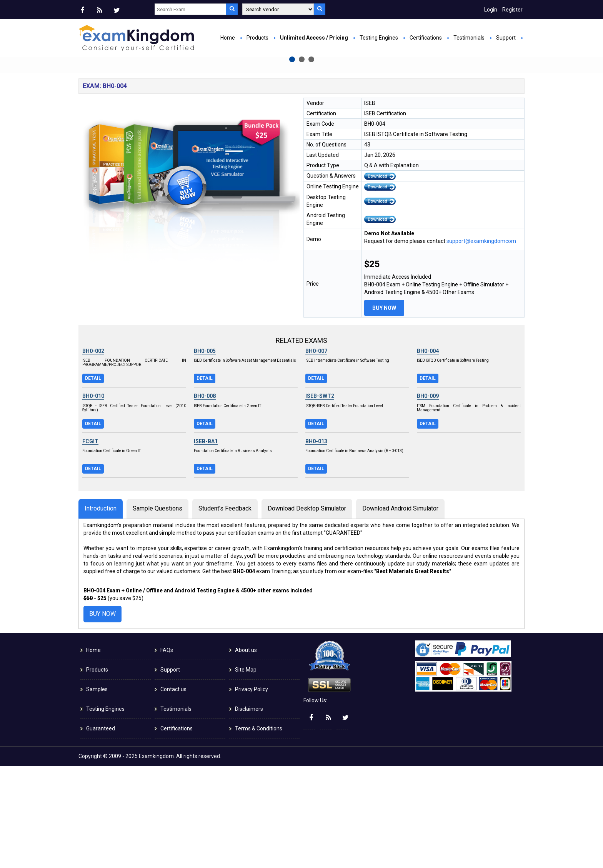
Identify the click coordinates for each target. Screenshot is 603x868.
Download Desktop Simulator (307, 611)
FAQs (167, 752)
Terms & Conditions (259, 831)
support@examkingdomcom (481, 343)
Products (257, 38)
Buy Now (223, 145)
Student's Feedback (225, 611)
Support (506, 38)
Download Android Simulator (400, 611)
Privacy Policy (252, 792)
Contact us (173, 792)
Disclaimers (249, 811)
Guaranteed (101, 831)
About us (246, 752)
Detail (93, 481)
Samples (97, 792)
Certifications (426, 38)
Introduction (101, 611)
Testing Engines (379, 38)
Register (512, 10)
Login (491, 10)
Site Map (246, 772)
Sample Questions (157, 611)
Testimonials (469, 38)
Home (228, 38)
